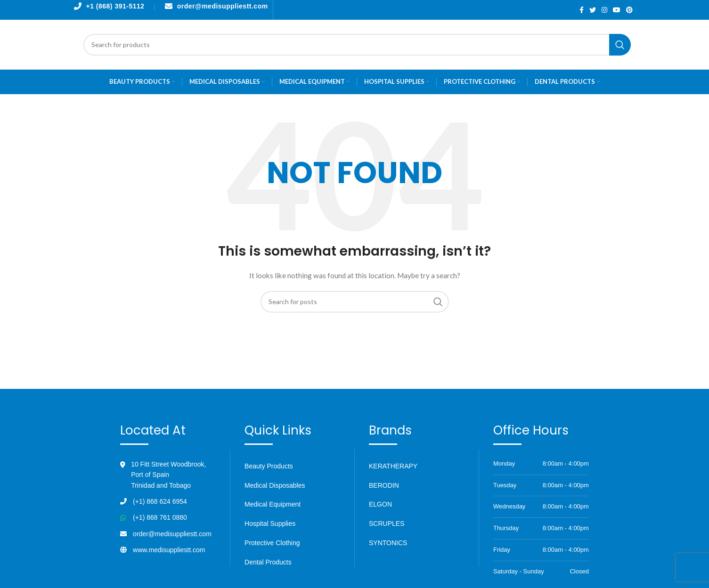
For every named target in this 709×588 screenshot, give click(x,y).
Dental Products (268, 562)
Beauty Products (269, 466)
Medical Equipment (273, 504)
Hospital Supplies (270, 524)
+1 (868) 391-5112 (115, 6)
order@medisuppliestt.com (223, 6)
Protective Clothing (272, 543)
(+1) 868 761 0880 (160, 517)
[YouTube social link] (617, 10)
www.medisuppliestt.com (169, 550)
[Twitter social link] (593, 10)
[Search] (357, 45)
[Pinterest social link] (629, 10)
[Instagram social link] (604, 10)
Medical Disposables (275, 485)
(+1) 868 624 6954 (160, 501)
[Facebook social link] (582, 10)
